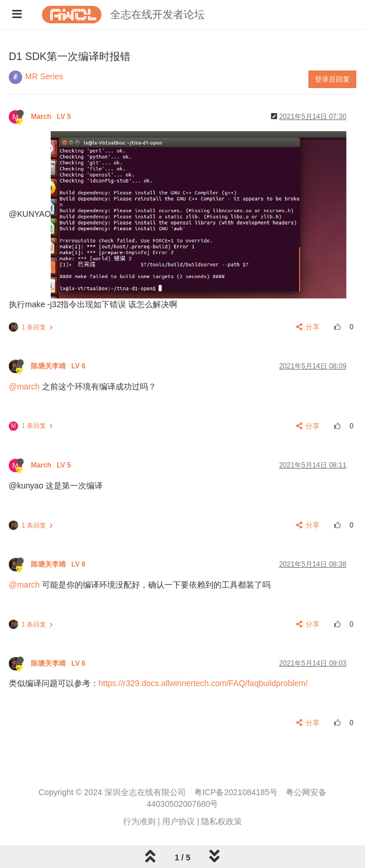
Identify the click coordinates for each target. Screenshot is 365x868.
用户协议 (178, 821)
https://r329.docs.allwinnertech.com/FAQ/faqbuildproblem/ (203, 683)
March (52, 117)
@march (24, 386)
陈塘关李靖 (59, 366)
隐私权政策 (222, 821)
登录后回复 (332, 79)
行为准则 (139, 821)
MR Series (44, 76)
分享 (308, 327)
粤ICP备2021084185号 (236, 792)
